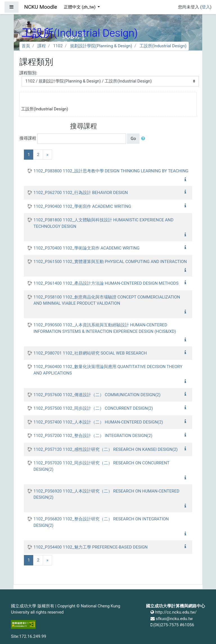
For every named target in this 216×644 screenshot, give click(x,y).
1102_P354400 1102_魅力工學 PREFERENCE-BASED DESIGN (91, 547)
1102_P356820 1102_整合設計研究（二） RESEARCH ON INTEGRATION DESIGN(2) (101, 522)
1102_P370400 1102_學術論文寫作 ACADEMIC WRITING (86, 248)
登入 (206, 7)
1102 (58, 46)
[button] (144, 139)
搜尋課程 (28, 138)
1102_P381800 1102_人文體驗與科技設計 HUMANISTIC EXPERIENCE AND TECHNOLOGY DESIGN (103, 223)
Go (133, 139)
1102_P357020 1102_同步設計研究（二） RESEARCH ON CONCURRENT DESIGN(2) (101, 466)
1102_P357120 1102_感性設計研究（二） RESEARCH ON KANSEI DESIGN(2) (106, 449)
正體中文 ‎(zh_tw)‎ (80, 7)
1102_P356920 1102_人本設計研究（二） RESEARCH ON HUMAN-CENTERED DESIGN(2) (106, 494)
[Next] (47, 155)
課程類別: (28, 73)
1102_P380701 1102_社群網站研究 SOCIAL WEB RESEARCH (90, 353)
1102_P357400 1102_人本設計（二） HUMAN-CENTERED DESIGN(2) (98, 422)
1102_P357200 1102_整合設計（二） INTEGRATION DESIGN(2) (93, 436)
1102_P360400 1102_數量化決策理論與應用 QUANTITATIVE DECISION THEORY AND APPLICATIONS (108, 370)
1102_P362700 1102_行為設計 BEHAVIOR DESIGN (81, 193)
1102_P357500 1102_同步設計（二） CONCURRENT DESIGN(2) (93, 408)
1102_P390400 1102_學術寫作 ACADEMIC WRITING (82, 206)
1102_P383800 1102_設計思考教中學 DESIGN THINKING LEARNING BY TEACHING (111, 171)
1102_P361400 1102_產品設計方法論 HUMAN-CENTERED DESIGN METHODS (106, 283)
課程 (42, 46)
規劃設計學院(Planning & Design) (101, 46)
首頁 (26, 46)
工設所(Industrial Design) (163, 46)
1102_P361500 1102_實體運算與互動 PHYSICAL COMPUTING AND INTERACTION (110, 262)
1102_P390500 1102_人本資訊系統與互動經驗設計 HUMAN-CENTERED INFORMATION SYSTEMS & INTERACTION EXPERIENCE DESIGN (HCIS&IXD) (105, 328)
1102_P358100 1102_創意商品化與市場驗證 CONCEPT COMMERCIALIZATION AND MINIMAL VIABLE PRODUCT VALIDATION (107, 300)
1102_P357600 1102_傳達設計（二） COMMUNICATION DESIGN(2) (97, 395)
